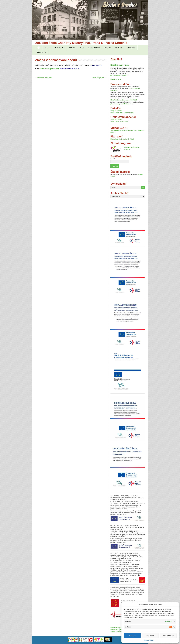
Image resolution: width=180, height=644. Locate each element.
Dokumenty (60, 48)
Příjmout (132, 635)
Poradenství (94, 48)
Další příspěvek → (99, 78)
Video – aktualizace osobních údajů (122, 113)
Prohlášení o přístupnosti (119, 628)
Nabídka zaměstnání (120, 65)
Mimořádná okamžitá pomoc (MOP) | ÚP (124, 100)
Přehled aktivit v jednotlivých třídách (122, 139)
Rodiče (72, 48)
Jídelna (107, 48)
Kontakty (42, 53)
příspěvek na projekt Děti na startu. (122, 104)
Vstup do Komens (116, 119)
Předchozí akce (116, 79)
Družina (119, 48)
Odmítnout (150, 635)
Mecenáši (131, 48)
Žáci (82, 48)
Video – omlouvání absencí (119, 122)
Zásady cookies (149, 640)
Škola (47, 48)
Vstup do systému (116, 111)
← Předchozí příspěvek (44, 78)
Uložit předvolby (168, 635)
